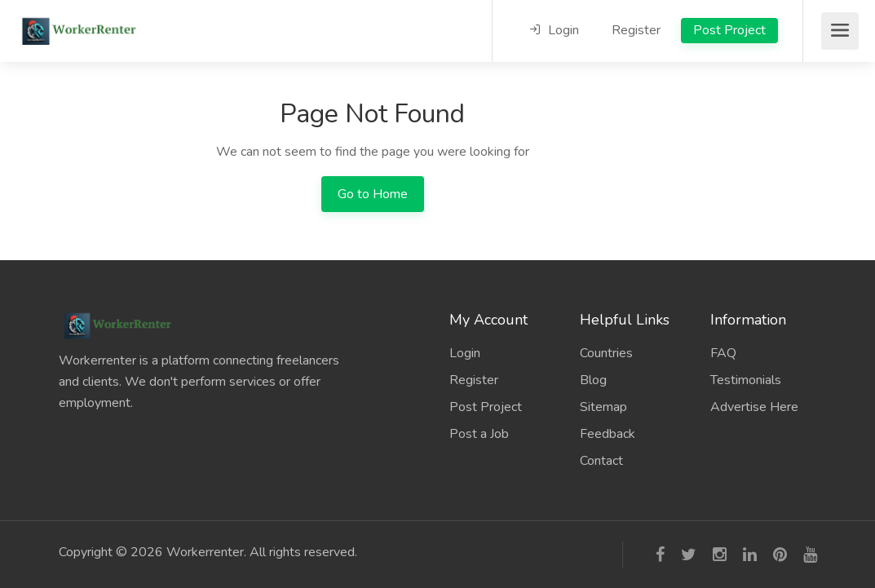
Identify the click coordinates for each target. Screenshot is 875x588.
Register (636, 30)
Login (554, 30)
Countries (606, 353)
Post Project (729, 30)
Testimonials (746, 380)
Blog (593, 380)
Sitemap (603, 407)
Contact (601, 461)
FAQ (723, 353)
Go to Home (373, 194)
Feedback (608, 434)
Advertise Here (754, 407)
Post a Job (479, 434)
